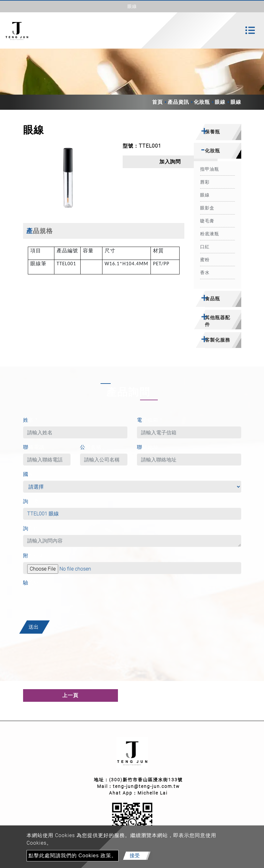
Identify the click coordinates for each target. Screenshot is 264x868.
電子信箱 (150, 420)
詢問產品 (34, 501)
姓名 (31, 420)
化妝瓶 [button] (212, 151)
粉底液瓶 (210, 234)
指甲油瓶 (210, 169)
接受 (135, 856)
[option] (68, 178)
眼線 (220, 102)
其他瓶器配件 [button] (218, 321)
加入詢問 (170, 162)
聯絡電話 (34, 447)
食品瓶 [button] (212, 299)
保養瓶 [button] (212, 132)
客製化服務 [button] (218, 340)
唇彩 (205, 182)
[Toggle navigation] (250, 30)
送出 (34, 627)
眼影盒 (207, 208)
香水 (205, 273)
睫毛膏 (207, 221)
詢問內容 (36, 528)
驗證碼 (31, 583)
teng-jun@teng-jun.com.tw (146, 786)
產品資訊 (178, 102)
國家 (31, 474)
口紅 (205, 247)
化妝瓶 (202, 102)
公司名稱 (91, 447)
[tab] (218, 132)
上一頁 (70, 695)
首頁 (157, 102)
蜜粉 (205, 260)
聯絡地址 (148, 447)
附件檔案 (34, 556)
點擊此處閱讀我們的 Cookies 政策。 (73, 856)
